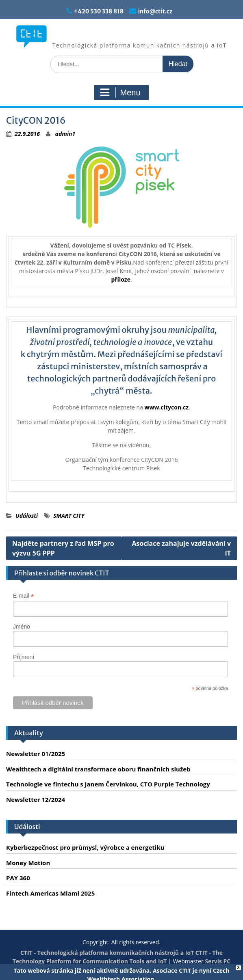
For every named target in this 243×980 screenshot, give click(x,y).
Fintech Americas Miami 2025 (50, 893)
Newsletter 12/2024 (36, 799)
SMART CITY (69, 516)
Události (27, 516)
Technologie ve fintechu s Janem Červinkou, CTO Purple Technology (108, 784)
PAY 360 (18, 878)
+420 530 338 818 (99, 11)
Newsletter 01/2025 (36, 754)
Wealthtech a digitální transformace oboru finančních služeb (98, 769)
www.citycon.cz (167, 407)
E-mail (24, 596)
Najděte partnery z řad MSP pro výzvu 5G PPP (63, 548)
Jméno (22, 627)
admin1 (65, 134)
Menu (120, 93)
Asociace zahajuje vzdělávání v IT (182, 548)
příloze (121, 279)
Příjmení (24, 657)
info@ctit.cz (155, 11)
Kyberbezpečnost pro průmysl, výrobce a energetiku (85, 847)
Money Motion (28, 863)
